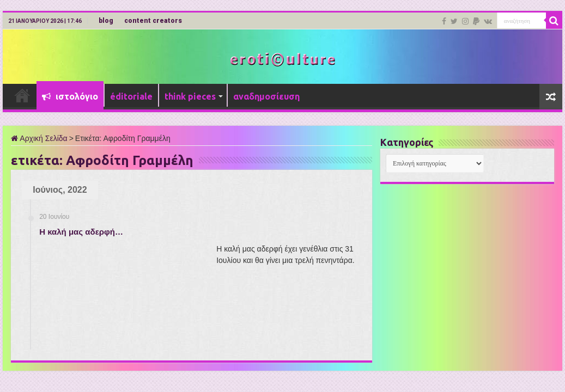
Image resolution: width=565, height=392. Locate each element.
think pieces (190, 96)
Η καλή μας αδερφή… (81, 232)
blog (106, 21)
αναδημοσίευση (266, 96)
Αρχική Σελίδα (39, 138)
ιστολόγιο (70, 96)
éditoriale (131, 96)
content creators (153, 21)
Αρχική (22, 95)
